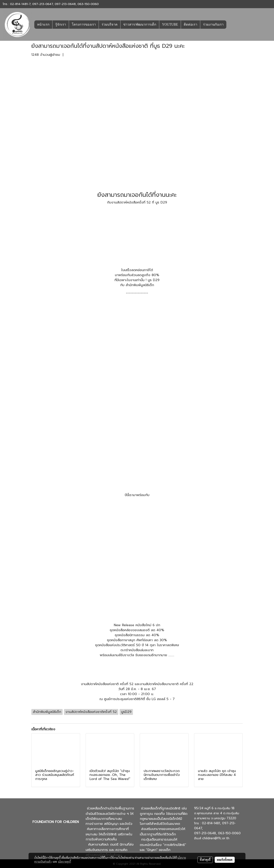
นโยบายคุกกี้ (65, 862)
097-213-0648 (65, 4)
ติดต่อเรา (190, 24)
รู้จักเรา (61, 24)
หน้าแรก (43, 24)
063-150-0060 (88, 4)
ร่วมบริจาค (110, 24)
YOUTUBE (170, 24)
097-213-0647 (43, 4)
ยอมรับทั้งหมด (225, 860)
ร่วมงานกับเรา (213, 24)
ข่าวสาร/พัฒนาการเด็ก (140, 24)
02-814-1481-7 (20, 4)
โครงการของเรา (84, 24)
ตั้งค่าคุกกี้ (205, 860)
